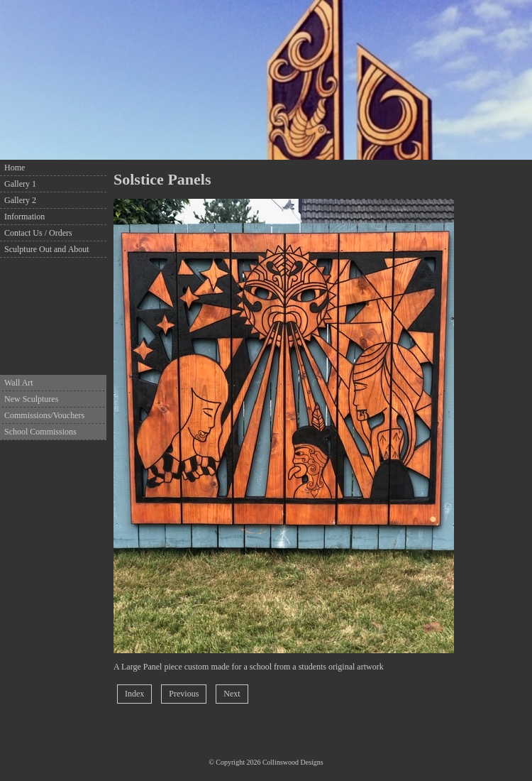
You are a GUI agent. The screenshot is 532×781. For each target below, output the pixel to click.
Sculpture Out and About (47, 249)
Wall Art (19, 383)
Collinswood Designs (293, 762)
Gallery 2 (20, 200)
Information (24, 217)
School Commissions (40, 432)
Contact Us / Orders (38, 233)
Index (134, 694)
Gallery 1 (20, 184)
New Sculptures (31, 399)
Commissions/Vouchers (44, 415)
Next (232, 694)
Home (15, 168)
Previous (184, 694)
